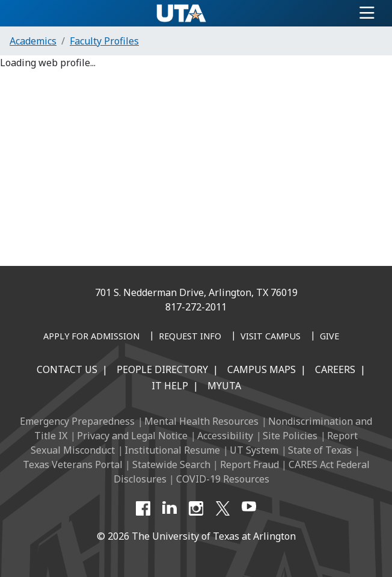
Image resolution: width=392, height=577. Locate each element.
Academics (33, 41)
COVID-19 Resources (223, 479)
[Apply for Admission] (91, 337)
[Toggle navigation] (367, 13)
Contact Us (67, 369)
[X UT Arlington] (222, 508)
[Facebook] (143, 508)
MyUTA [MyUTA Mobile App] (224, 386)
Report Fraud (250, 464)
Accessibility (225, 436)
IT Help (170, 386)
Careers (335, 369)
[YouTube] (249, 508)
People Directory (162, 369)
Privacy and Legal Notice (132, 436)
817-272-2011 (196, 307)
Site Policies (290, 436)
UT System (254, 450)
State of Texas (320, 450)
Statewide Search (171, 464)
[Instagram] (196, 508)
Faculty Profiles (104, 41)
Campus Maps (262, 369)
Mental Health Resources (201, 421)
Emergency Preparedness (77, 421)
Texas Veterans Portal (73, 464)
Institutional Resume (172, 450)
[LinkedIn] (170, 508)
